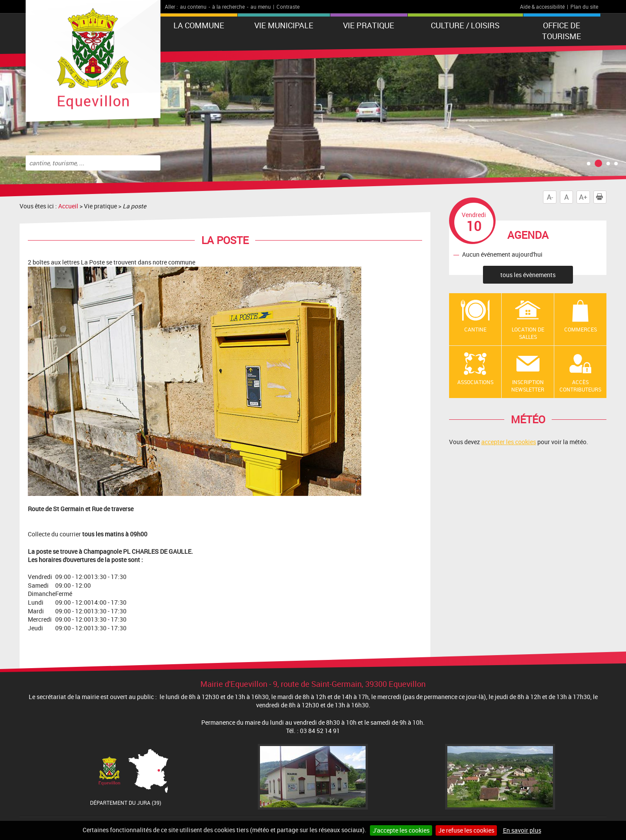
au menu (261, 7)
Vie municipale (284, 25)
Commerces (581, 329)
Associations (475, 382)
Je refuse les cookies (466, 830)
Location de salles (528, 333)
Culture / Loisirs (465, 25)
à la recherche (228, 7)
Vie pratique (369, 25)
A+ (583, 197)
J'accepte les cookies (401, 830)
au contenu (193, 7)
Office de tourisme (562, 31)
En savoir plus (522, 830)
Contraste (288, 7)
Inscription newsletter (528, 386)
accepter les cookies (509, 442)
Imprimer (601, 197)
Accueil (68, 206)
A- (550, 197)
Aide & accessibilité (542, 7)
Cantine (475, 329)
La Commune (199, 25)
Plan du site (584, 7)
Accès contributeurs (580, 386)
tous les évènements (528, 275)
